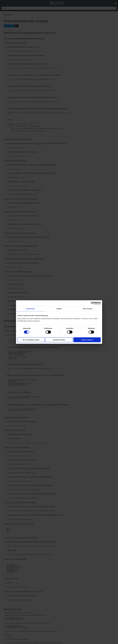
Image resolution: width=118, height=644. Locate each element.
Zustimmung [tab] (30, 309)
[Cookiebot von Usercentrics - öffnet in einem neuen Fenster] (92, 303)
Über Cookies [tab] (88, 309)
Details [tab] (59, 309)
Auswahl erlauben (59, 340)
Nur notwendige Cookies (31, 340)
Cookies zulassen (87, 340)
